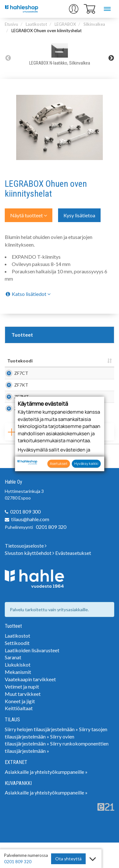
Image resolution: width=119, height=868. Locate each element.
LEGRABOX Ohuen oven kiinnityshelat (46, 31)
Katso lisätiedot (28, 294)
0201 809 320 (51, 552)
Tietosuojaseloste (26, 571)
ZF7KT (21, 394)
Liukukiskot (18, 690)
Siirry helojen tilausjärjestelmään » (41, 755)
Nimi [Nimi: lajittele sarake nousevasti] (43, 361)
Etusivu (11, 24)
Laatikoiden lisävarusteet (32, 676)
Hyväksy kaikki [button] (86, 463)
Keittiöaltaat (19, 734)
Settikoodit (17, 668)
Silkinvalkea (94, 24)
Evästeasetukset (73, 578)
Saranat (13, 683)
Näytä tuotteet (29, 215)
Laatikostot (36, 24)
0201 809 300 (25, 537)
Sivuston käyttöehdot (30, 578)
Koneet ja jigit (20, 727)
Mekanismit (18, 697)
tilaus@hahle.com (30, 545)
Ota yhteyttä (68, 859)
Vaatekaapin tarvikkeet (30, 705)
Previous (8, 58)
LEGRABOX (65, 24)
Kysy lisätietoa (79, 215)
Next (111, 58)
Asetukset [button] (59, 463)
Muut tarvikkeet (23, 719)
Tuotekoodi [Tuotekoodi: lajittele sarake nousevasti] (20, 361)
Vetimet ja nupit (22, 712)
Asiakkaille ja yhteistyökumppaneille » (46, 797)
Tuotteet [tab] (22, 335)
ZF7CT (21, 376)
